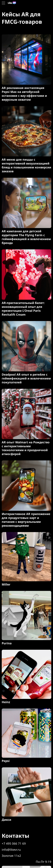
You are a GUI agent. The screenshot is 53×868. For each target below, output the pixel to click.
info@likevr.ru (11, 850)
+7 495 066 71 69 (14, 843)
